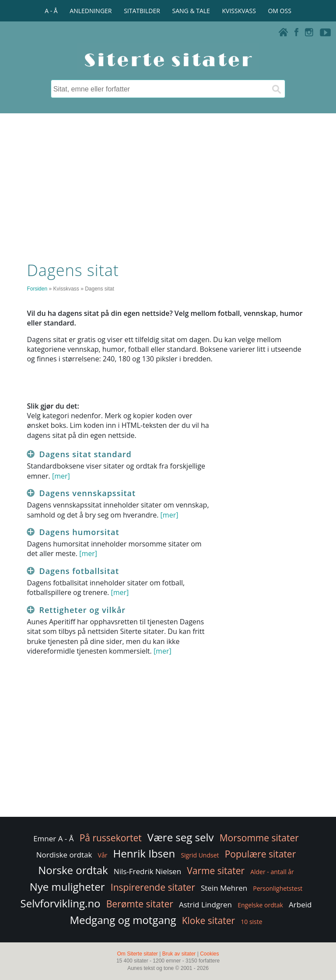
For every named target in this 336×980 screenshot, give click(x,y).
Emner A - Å (53, 838)
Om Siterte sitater (137, 954)
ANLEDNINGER (91, 11)
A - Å (51, 11)
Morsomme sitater (259, 838)
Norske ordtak (73, 870)
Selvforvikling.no (61, 903)
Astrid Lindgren (205, 905)
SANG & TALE (191, 11)
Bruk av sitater (179, 954)
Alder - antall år (272, 872)
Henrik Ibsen (144, 853)
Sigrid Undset (200, 855)
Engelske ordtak (260, 905)
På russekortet (111, 838)
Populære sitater (261, 854)
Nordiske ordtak (64, 855)
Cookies (209, 954)
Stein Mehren (224, 888)
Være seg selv (181, 837)
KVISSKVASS (239, 11)
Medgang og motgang (123, 920)
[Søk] (276, 89)
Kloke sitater (208, 920)
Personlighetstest (278, 888)
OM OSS (279, 11)
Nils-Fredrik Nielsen (147, 871)
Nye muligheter (67, 887)
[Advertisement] (168, 185)
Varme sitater (216, 871)
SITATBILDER (142, 11)
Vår (103, 855)
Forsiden (37, 289)
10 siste (251, 922)
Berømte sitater (140, 904)
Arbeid (300, 905)
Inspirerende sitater (153, 887)
